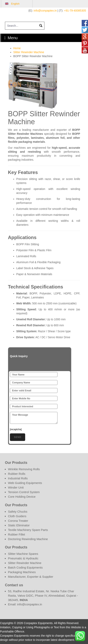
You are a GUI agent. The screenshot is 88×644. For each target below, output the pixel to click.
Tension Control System (24, 492)
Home (17, 48)
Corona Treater (18, 521)
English (15, 4)
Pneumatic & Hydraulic (23, 558)
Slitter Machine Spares (23, 554)
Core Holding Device (22, 497)
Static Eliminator (19, 525)
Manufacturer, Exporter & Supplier (31, 577)
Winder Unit (16, 487)
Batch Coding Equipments (25, 567)
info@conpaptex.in (45, 11)
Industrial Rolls (18, 478)
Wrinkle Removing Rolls (24, 469)
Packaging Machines (22, 572)
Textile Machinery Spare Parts (28, 530)
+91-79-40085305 (75, 11)
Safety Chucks (18, 512)
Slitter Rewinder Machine (29, 52)
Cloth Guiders (17, 516)
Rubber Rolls (17, 474)
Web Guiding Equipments (25, 483)
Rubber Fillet (16, 534)
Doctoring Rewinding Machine (28, 539)
